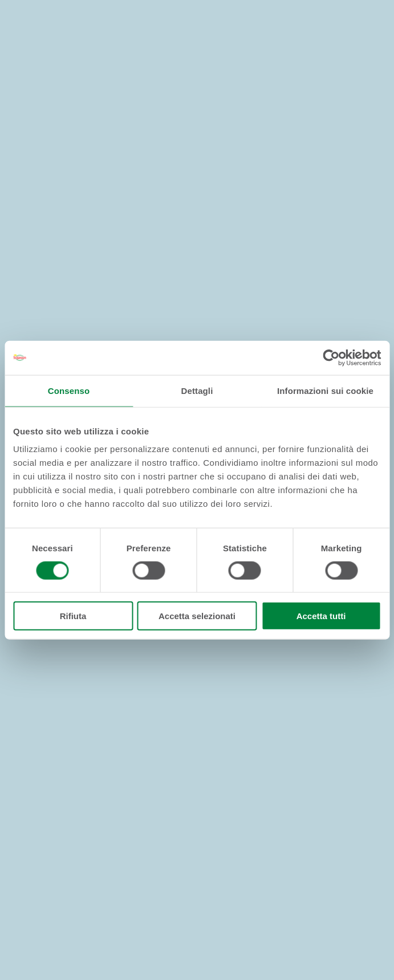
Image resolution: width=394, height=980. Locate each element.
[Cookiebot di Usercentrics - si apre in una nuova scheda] (331, 357)
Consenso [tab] (69, 390)
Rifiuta (73, 616)
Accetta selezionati (197, 616)
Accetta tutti (321, 616)
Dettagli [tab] (197, 390)
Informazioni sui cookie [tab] (325, 390)
